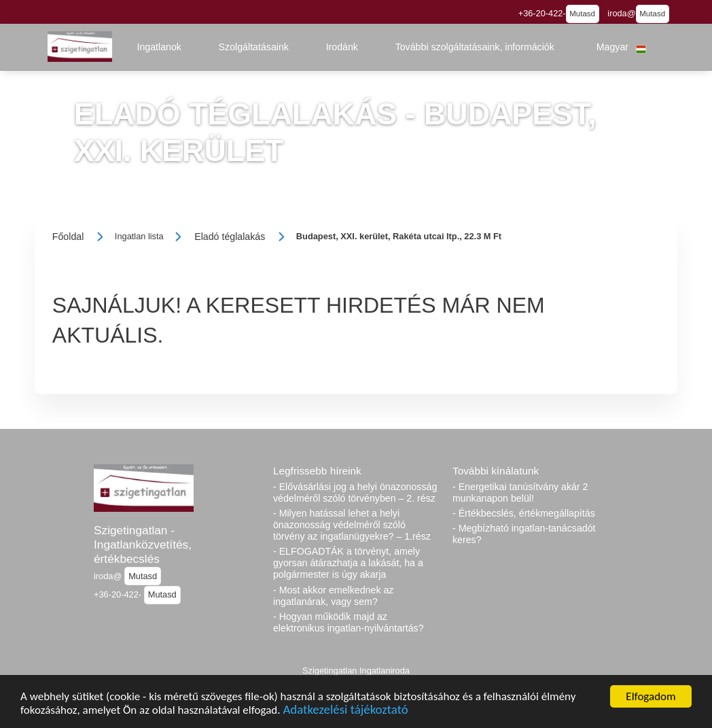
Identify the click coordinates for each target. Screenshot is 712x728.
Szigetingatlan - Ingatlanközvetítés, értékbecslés (143, 544)
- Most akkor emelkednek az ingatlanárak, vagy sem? (333, 596)
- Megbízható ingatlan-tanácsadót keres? (524, 534)
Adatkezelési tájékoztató (345, 711)
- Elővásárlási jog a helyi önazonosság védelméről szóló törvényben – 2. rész (355, 492)
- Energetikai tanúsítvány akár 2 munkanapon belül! (520, 492)
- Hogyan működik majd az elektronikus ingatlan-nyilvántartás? (349, 622)
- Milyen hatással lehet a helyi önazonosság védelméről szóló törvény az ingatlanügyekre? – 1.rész (352, 525)
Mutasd (582, 14)
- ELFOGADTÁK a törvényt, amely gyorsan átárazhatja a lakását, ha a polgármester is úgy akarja (348, 563)
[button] (159, 47)
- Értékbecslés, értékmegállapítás (524, 513)
